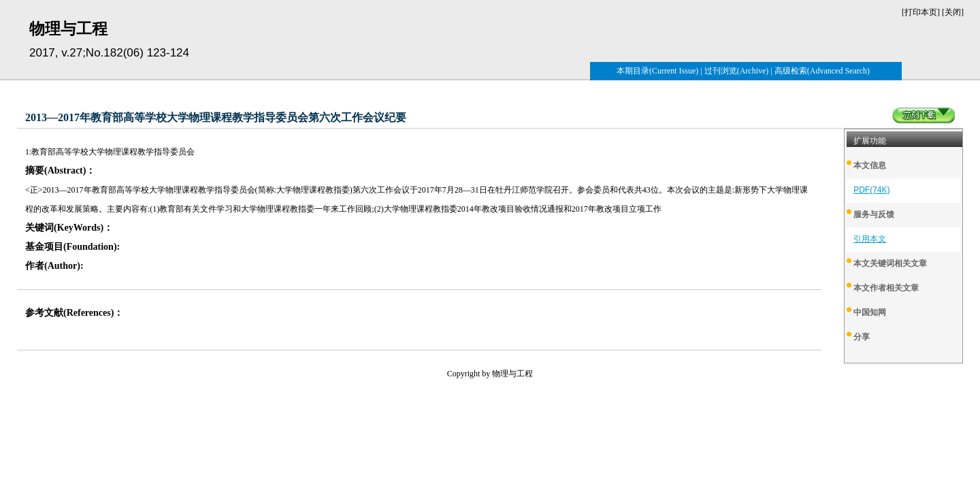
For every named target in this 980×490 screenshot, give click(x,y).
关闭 (953, 12)
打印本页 (921, 12)
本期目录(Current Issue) (657, 71)
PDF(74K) (871, 190)
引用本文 (870, 239)
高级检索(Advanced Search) (822, 71)
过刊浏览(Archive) (737, 71)
